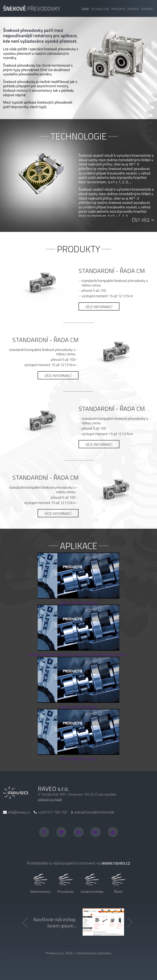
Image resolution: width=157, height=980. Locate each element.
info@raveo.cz (16, 812)
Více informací (99, 307)
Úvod (85, 9)
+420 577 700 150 (50, 812)
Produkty (118, 9)
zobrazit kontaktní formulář (93, 812)
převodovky (32, 8)
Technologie (100, 9)
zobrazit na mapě (50, 799)
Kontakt (147, 9)
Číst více (143, 220)
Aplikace (133, 9)
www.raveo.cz (116, 863)
